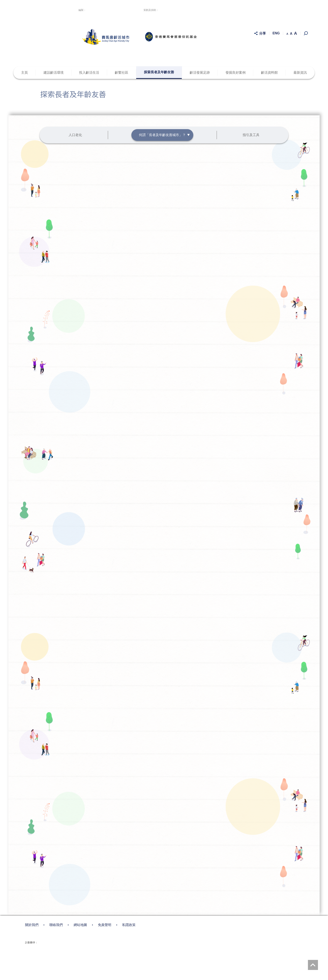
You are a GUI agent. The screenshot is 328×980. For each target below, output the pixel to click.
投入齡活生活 (89, 73)
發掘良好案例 (236, 73)
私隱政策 (129, 852)
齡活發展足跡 (200, 73)
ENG (276, 33)
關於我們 (32, 852)
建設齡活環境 (54, 73)
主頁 (24, 73)
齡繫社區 (122, 73)
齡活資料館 (269, 73)
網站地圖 (80, 852)
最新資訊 (300, 73)
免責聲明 (105, 852)
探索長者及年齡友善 (159, 72)
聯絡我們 (56, 852)
